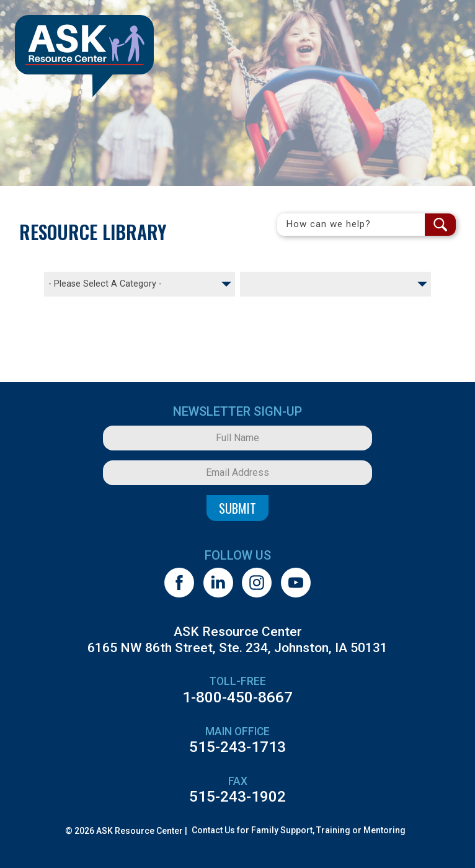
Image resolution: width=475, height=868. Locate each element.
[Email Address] (238, 473)
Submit (238, 508)
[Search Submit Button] (440, 225)
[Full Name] (238, 438)
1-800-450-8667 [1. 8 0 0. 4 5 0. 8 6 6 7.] (238, 697)
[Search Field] (351, 225)
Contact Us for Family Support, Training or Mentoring (299, 830)
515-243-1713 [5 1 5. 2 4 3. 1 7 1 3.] (238, 747)
